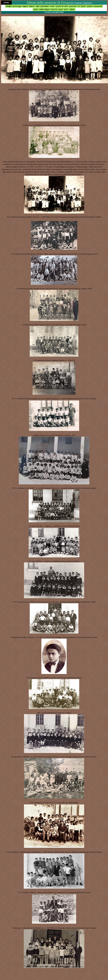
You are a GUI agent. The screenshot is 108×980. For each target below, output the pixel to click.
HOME (6, 3)
